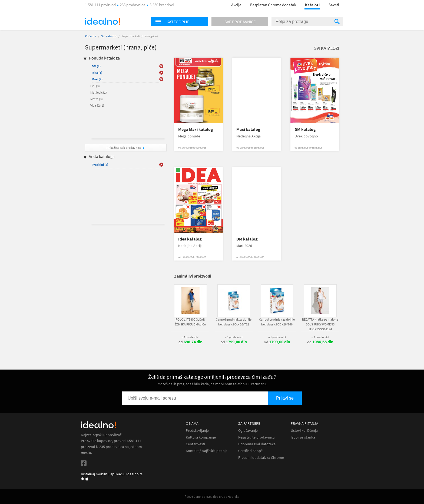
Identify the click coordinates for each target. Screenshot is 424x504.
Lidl (95, 86)
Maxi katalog (248, 129)
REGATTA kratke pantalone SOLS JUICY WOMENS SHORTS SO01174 (320, 324)
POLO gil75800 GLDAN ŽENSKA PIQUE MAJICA (191, 322)
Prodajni (100, 165)
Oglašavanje (248, 431)
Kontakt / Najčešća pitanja (207, 451)
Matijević (99, 92)
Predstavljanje (197, 431)
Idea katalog (190, 239)
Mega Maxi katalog (196, 129)
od (191, 342)
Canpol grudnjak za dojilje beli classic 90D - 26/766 (277, 322)
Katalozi (312, 5)
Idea (97, 73)
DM (96, 66)
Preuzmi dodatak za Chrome (261, 458)
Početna (91, 36)
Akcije (236, 5)
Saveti (334, 5)
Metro (97, 99)
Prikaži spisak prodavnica (124, 148)
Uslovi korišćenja (304, 431)
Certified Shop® (250, 451)
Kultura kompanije (201, 437)
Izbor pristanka (303, 437)
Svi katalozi (109, 36)
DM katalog (305, 129)
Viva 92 (97, 105)
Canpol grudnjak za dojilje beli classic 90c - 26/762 (234, 322)
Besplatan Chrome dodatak (273, 5)
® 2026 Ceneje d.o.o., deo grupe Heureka (212, 497)
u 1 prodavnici (191, 337)
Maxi (97, 79)
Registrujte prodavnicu (256, 437)
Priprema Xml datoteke (257, 444)
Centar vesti (195, 444)
